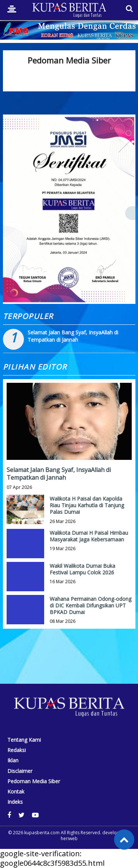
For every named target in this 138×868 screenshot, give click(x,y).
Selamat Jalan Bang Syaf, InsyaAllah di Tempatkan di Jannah (73, 336)
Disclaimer (20, 771)
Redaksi (17, 750)
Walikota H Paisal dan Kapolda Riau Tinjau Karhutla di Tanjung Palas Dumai (87, 505)
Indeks (15, 802)
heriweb (69, 838)
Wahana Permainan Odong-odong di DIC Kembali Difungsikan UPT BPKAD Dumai (91, 605)
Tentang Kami (24, 740)
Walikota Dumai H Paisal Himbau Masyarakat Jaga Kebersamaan (89, 536)
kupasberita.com (42, 833)
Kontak (16, 792)
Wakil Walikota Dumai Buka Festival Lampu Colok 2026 (82, 569)
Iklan (13, 760)
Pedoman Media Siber (34, 781)
